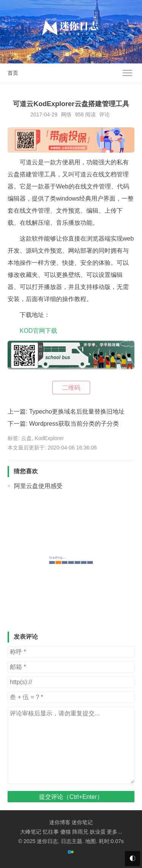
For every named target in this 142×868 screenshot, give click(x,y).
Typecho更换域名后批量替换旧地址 (77, 412)
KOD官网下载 (38, 331)
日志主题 (72, 841)
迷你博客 (60, 822)
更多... (114, 832)
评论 (105, 114)
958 (79, 114)
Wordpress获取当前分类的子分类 (74, 424)
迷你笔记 (82, 822)
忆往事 (51, 832)
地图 (91, 841)
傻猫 (66, 832)
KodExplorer (49, 438)
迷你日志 (47, 841)
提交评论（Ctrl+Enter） (71, 797)
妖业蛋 (98, 832)
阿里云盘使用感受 (38, 486)
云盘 (27, 438)
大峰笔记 (31, 832)
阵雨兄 (80, 832)
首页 (13, 73)
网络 (66, 114)
